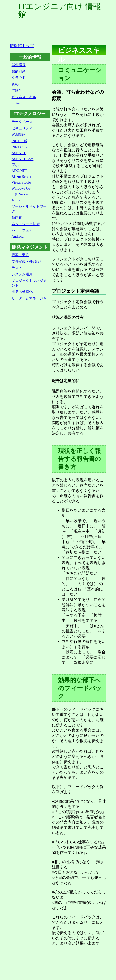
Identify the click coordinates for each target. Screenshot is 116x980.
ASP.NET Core (23, 159)
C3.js (15, 165)
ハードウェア (22, 230)
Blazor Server (22, 177)
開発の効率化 (22, 292)
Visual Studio (21, 182)
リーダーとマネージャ (29, 298)
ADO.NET (20, 171)
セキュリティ (22, 128)
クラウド (19, 78)
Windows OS (21, 188)
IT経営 (17, 91)
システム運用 (22, 274)
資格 (15, 84)
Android (18, 236)
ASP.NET (19, 153)
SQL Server (20, 194)
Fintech (17, 103)
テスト (17, 268)
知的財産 (19, 71)
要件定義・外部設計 (27, 261)
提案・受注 (20, 255)
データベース (22, 122)
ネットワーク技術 (26, 224)
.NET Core (20, 147)
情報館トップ (22, 46)
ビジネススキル (24, 97)
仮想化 (17, 217)
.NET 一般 (20, 141)
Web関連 (18, 134)
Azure (16, 200)
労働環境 (19, 65)
